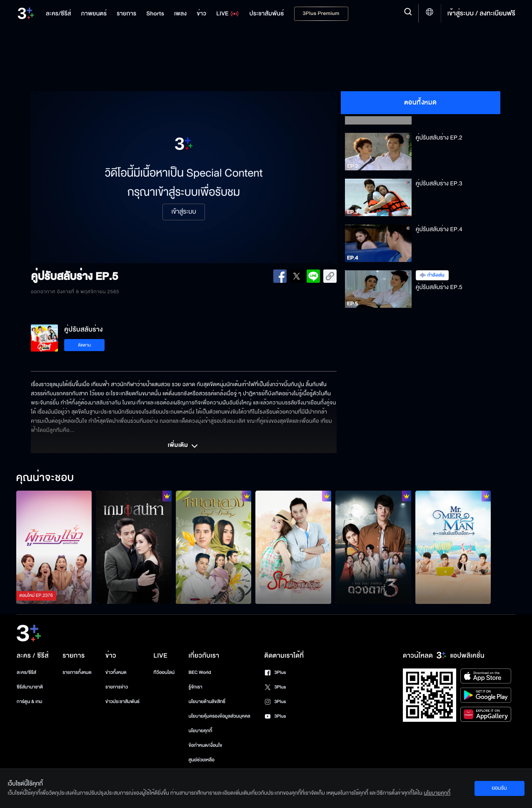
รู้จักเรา (195, 687)
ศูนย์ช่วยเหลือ (201, 760)
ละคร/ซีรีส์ (26, 672)
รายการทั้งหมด (77, 672)
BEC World (200, 672)
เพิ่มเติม (184, 446)
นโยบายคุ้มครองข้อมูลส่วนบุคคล (219, 716)
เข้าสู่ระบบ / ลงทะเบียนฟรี (481, 13)
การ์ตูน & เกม (30, 702)
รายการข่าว (117, 687)
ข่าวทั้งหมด (116, 672)
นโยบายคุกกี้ (200, 731)
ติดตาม (84, 345)
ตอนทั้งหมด (421, 102)
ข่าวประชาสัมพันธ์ (122, 702)
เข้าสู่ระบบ (184, 212)
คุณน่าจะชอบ (45, 478)
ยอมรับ (499, 788)
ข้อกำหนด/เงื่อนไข (205, 745)
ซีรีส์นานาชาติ (30, 687)
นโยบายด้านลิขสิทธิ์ (207, 702)
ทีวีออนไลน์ (164, 672)
